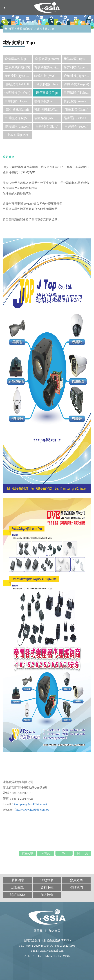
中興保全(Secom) (76, 126)
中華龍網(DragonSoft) (18, 101)
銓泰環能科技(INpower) (18, 59)
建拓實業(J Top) (46, 29)
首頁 (11, 29)
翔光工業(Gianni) (76, 110)
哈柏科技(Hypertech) (77, 76)
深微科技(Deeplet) (77, 84)
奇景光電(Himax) (47, 59)
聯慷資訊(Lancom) (17, 126)
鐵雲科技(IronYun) (17, 93)
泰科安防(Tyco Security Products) (18, 76)
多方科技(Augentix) (77, 67)
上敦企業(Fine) (17, 135)
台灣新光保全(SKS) (18, 118)
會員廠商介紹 (25, 29)
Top (64, 853)
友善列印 (27, 853)
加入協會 (47, 895)
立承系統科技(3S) (17, 67)
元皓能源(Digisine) (77, 59)
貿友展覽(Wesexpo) (77, 101)
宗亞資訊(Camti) (17, 110)
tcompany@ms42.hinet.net (31, 804)
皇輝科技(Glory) (47, 126)
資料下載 (47, 887)
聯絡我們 (76, 887)
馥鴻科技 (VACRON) (48, 76)
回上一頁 (82, 853)
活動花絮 (18, 887)
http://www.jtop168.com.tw (32, 810)
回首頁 (46, 853)
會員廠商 (76, 880)
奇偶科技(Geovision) (48, 67)
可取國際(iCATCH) (47, 110)
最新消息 (18, 880)
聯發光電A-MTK (17, 84)
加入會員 (55, 931)
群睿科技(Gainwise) (48, 101)
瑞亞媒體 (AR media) (48, 118)
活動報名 (47, 880)
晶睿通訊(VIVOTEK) (77, 118)
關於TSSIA (18, 895)
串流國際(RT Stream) (77, 93)
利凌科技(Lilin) (47, 84)
